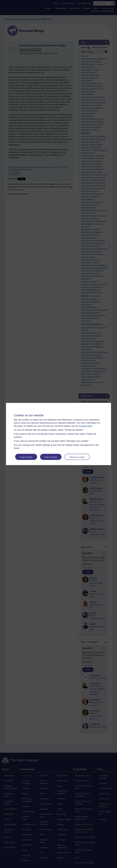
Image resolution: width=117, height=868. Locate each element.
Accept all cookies (26, 457)
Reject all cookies (51, 457)
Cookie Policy (86, 426)
